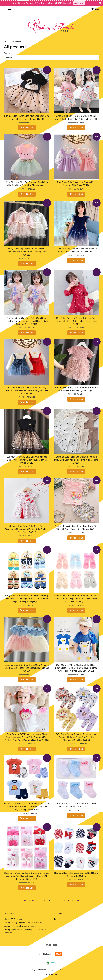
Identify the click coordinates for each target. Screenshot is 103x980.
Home (6, 41)
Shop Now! (79, 3)
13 (63, 900)
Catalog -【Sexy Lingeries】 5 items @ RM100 (23, 923)
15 (73, 900)
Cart (95, 9)
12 (58, 900)
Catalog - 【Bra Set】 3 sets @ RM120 (20, 926)
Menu (8, 9)
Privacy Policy (52, 974)
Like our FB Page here (13, 919)
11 (54, 900)
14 (68, 900)
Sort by (7, 53)
